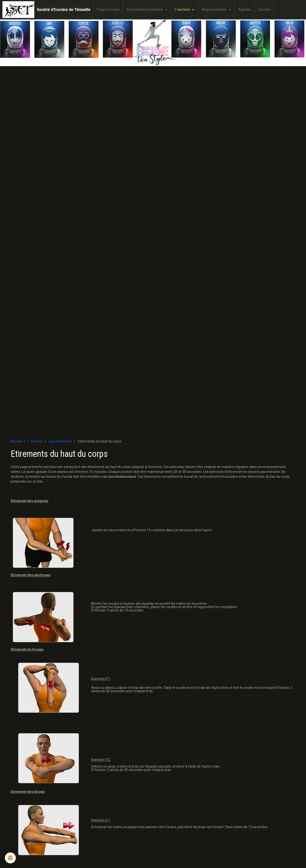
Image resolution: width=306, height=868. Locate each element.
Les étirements (60, 441)
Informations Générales (145, 9)
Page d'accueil (108, 9)
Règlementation (214, 9)
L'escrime (183, 9)
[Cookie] (10, 858)
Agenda (244, 9)
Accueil (16, 441)
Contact (264, 9)
